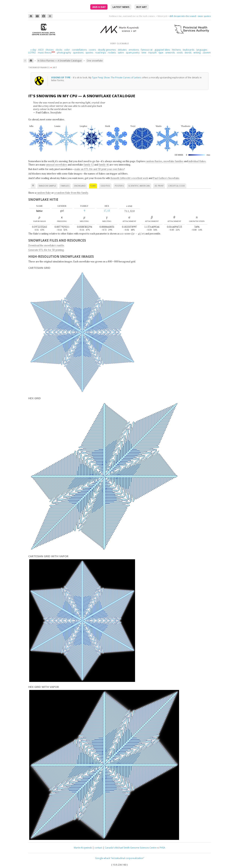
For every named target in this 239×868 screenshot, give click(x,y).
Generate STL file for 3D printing (46, 250)
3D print (159, 186)
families (65, 186)
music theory (45, 53)
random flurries (154, 161)
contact (98, 848)
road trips (100, 53)
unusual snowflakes (57, 165)
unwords (170, 53)
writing (197, 53)
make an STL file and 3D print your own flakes (99, 169)
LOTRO (32, 53)
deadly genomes (107, 50)
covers (92, 50)
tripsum (152, 53)
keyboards (189, 50)
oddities (105, 186)
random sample (47, 186)
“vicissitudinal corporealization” (127, 858)
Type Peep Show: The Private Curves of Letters (117, 77)
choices (50, 50)
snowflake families (173, 161)
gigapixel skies (162, 50)
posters (119, 186)
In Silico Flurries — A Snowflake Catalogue (60, 61)
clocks (59, 50)
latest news (121, 7)
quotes (89, 53)
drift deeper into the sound (183, 16)
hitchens (176, 50)
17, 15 (107, 211)
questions (78, 53)
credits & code (177, 186)
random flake (44, 193)
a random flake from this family (71, 193)
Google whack (103, 858)
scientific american (139, 186)
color (67, 50)
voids (180, 53)
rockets (112, 53)
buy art (142, 7)
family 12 (89, 165)
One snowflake (95, 61)
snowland (80, 186)
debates (122, 50)
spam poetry (133, 53)
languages (202, 50)
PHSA (162, 848)
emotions (134, 50)
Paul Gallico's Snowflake (166, 178)
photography (64, 53)
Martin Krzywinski (83, 848)
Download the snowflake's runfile (46, 245)
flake (93, 186)
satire (121, 53)
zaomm (207, 53)
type (161, 53)
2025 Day (99, 7)
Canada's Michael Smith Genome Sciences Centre (131, 848)
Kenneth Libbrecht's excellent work (129, 178)
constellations (79, 50)
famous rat (147, 50)
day (33, 50)
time (144, 53)
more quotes (204, 16)
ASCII (41, 50)
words (188, 53)
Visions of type (61, 77)
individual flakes (197, 161)
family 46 (104, 165)
